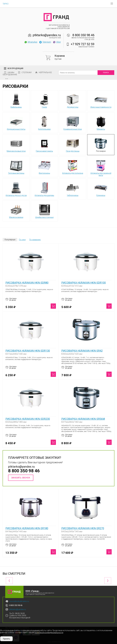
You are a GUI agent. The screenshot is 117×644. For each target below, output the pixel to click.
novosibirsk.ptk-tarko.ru (19, 601)
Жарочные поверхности (101, 101)
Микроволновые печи (16, 145)
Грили (44, 101)
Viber (57, 42)
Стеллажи (27, 72)
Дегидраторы (73, 101)
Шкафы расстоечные (44, 211)
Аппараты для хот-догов (16, 189)
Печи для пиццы (73, 145)
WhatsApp (31, 42)
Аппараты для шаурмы (44, 189)
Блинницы (101, 189)
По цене (22, 240)
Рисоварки (101, 145)
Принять (6, 639)
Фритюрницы (44, 167)
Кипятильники (44, 123)
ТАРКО (6, 4)
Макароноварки (16, 211)
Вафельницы (16, 101)
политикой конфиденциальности (49, 633)
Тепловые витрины (16, 167)
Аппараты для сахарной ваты (101, 168)
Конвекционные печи (73, 123)
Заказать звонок (21, 478)
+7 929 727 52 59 (83, 44)
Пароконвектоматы (44, 145)
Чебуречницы (73, 189)
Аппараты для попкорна (73, 167)
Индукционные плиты (16, 123)
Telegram (45, 42)
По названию (35, 240)
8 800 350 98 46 (83, 35)
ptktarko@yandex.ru (47, 35)
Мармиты (101, 123)
